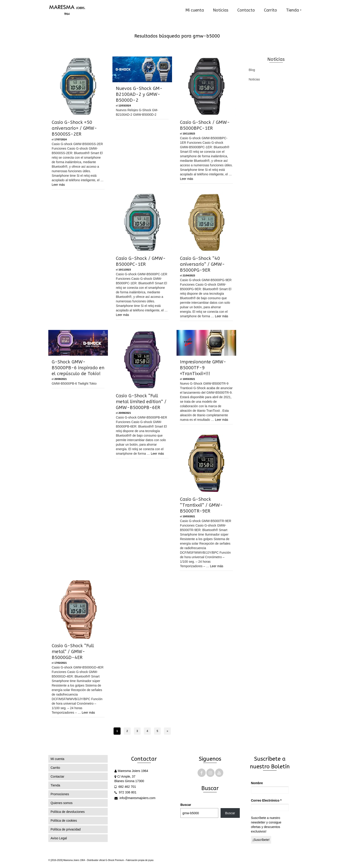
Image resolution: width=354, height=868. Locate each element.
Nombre (257, 783)
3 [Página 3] (137, 731)
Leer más (58, 185)
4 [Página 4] (147, 731)
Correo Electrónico (266, 800)
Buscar (186, 805)
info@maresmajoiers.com (135, 798)
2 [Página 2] (127, 731)
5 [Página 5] (157, 731)
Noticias (254, 79)
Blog (252, 70)
